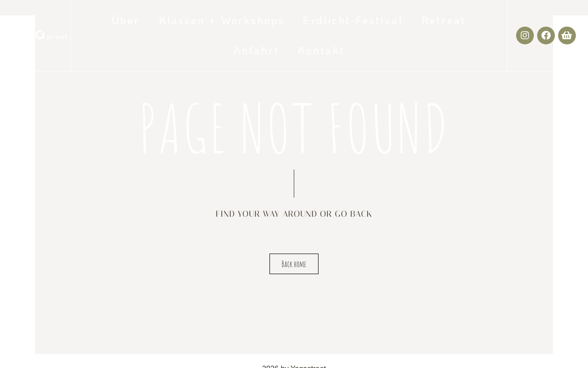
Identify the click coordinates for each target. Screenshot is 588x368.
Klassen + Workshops (222, 20)
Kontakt (321, 50)
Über (126, 20)
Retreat (444, 20)
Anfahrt (256, 50)
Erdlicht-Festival (353, 20)
